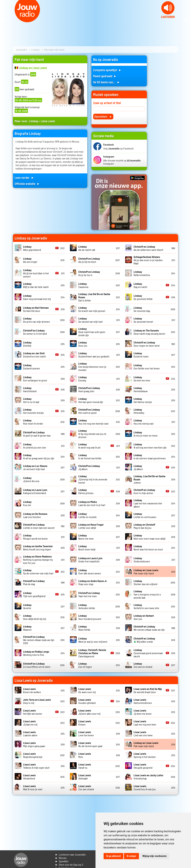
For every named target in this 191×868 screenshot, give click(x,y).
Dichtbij (27, 344)
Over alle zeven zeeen (90, 572)
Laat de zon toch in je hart (92, 503)
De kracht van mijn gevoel (92, 309)
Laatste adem (30, 734)
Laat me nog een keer (145, 723)
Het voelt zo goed (89, 411)
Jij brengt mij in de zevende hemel (93, 479)
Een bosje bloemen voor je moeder (92, 367)
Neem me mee (86, 537)
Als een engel (30, 260)
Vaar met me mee (89, 594)
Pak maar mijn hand (146, 572)
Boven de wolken (32, 690)
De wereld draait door (148, 690)
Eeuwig (83, 379)
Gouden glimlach (87, 701)
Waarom (27, 628)
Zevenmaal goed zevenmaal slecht (148, 653)
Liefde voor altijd (91, 526)
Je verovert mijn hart (35, 467)
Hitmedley (139, 411)
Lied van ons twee (143, 734)
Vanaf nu (85, 766)
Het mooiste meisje (33, 411)
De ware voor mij (87, 690)
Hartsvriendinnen (143, 701)
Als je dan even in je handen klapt (148, 260)
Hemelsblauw (141, 389)
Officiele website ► (27, 184)
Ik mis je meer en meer (146, 434)
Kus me (27, 503)
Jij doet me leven (143, 712)
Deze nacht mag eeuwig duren (149, 332)
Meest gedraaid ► (105, 76)
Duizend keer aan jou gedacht (94, 355)
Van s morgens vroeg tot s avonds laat (147, 594)
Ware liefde (84, 628)
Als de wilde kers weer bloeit (148, 248)
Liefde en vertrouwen (145, 515)
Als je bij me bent (89, 260)
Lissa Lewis (48, 121)
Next (187, 20)
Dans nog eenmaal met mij (37, 297)
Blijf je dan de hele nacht (36, 285)
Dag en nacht (140, 285)
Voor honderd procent (90, 617)
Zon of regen (85, 665)
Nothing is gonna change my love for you (38, 560)
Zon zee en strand (143, 665)
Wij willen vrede (144, 640)
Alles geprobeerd (32, 248)
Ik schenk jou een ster (35, 446)
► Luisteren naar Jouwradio (70, 854)
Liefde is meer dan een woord (39, 526)
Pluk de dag (34, 582)
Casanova (83, 285)
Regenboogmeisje (33, 755)
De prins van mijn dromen (36, 320)
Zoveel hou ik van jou (145, 788)
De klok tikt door (36, 309)
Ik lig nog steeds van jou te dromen (92, 434)
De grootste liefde (143, 297)
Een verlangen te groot (35, 379)
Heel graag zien (89, 389)
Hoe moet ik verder (33, 422)
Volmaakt (85, 777)
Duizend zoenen (31, 367)
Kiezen (85, 723)
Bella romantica (142, 273)
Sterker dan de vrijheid (145, 582)
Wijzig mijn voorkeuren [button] (154, 856)
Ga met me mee (142, 379)
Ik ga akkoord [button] (113, 856)
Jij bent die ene (31, 479)
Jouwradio (21, 50)
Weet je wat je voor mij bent (93, 640)
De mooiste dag (142, 309)
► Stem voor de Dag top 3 (69, 865)
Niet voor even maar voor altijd (149, 537)
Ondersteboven (142, 560)
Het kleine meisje (143, 400)
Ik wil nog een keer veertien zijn (150, 446)
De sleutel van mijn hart (91, 320)
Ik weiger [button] (131, 856)
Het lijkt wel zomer (33, 712)
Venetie (27, 606)
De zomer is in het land (35, 332)
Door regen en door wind (147, 344)
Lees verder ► (24, 178)
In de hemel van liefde (90, 457)
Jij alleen (138, 467)
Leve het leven (86, 734)
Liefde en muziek (87, 515)
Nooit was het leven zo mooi (148, 548)
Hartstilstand (30, 389)
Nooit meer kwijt (87, 548)
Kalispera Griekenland (35, 491)
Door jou (83, 344)
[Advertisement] (165, 106)
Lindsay (35, 50)
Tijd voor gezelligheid (34, 594)
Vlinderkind (29, 777)
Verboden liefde (87, 606)
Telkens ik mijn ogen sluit (36, 766)
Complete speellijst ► (107, 70)
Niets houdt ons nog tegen (38, 548)
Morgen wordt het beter (35, 537)
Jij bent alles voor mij (89, 712)
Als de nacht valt (87, 248)
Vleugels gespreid (143, 766)
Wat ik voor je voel (33, 788)
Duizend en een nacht (34, 355)
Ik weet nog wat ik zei (89, 446)
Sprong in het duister (145, 755)
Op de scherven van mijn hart (38, 572)
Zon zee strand (86, 788)
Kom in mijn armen (144, 491)
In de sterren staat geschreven (150, 457)
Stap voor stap (93, 582)
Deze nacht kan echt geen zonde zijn (92, 332)
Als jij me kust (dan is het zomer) (36, 273)
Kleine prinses (86, 491)
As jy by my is (89, 273)
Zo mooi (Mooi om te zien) (37, 665)
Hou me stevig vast (144, 422)
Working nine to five (36, 653)
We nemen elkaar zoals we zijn (149, 628)
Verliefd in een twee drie (146, 606)
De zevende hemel (143, 320)
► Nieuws (61, 858)
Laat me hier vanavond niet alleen (148, 503)
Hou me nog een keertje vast (93, 422)
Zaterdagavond (92, 653)
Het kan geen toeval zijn (91, 400)
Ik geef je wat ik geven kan (37, 434)
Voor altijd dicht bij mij (35, 617)
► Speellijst (62, 861)
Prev (4, 20)
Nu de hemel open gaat (90, 744)
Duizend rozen (141, 355)
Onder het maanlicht (90, 560)
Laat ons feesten (35, 515)
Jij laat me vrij (30, 723)
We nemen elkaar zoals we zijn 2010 (39, 640)
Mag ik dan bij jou (144, 526)
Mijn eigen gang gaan (34, 744)
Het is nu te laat (31, 400)
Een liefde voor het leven (147, 367)
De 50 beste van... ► (107, 82)
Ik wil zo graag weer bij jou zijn (39, 457)
